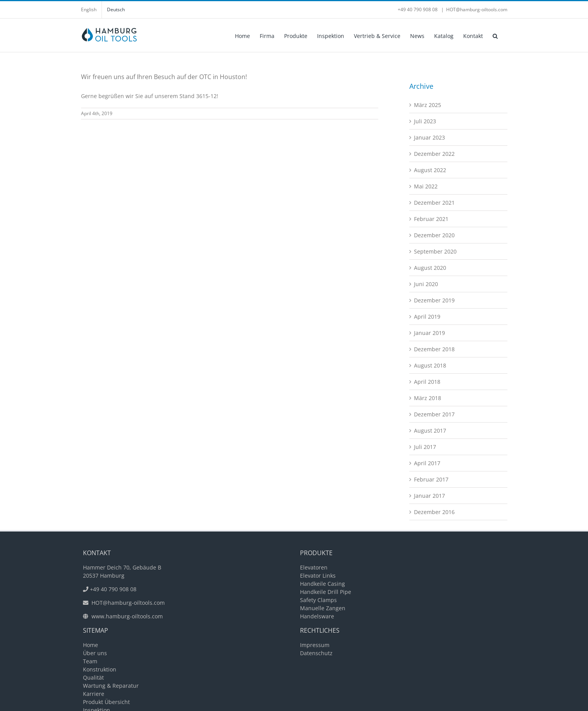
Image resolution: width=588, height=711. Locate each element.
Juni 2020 (426, 284)
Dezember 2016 (434, 512)
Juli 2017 (425, 447)
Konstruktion (100, 669)
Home (91, 645)
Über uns (95, 653)
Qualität (93, 677)
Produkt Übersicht (106, 702)
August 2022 (430, 170)
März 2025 (428, 105)
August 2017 (430, 431)
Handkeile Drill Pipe (326, 592)
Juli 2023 (425, 121)
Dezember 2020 (434, 235)
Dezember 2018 (434, 349)
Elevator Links (318, 576)
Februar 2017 (431, 479)
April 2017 (427, 463)
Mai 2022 (426, 186)
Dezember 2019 (434, 300)
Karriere (94, 694)
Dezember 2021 (434, 203)
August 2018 (430, 365)
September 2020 (435, 251)
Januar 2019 (429, 333)
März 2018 (428, 398)
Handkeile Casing (322, 584)
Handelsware (317, 616)
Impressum (315, 645)
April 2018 (427, 382)
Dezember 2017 (434, 414)
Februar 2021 (431, 219)
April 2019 (427, 317)
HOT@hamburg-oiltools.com (477, 9)
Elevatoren (314, 567)
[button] (495, 35)
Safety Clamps (318, 600)
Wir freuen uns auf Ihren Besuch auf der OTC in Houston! (164, 77)
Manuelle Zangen (323, 608)
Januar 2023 (429, 137)
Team (90, 661)
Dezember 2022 (434, 154)
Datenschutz (316, 653)
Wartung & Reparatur (111, 686)
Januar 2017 (429, 496)
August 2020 (430, 268)
